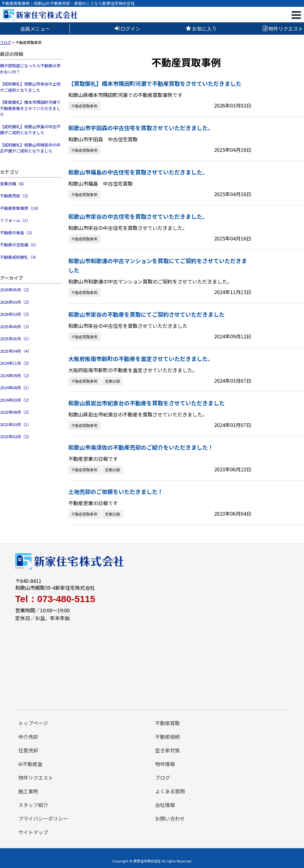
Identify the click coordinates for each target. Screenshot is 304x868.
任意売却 (28, 750)
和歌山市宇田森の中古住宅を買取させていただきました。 (141, 128)
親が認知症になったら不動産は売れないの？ (30, 69)
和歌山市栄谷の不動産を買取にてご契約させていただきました (146, 314)
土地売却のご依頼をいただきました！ (116, 491)
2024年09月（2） (16, 375)
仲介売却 (28, 737)
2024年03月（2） (16, 400)
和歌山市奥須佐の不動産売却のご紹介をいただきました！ (141, 447)
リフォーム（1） (15, 220)
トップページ (33, 723)
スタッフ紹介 (33, 805)
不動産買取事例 (84, 106)
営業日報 (112, 381)
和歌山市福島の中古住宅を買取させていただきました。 (138, 172)
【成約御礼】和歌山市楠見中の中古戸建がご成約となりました (30, 148)
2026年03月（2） (16, 302)
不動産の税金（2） (17, 233)
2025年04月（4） (16, 351)
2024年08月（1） (16, 388)
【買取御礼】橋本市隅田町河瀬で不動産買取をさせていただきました (30, 108)
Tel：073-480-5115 (55, 599)
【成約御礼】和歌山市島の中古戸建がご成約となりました (30, 130)
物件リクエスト (283, 29)
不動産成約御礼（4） (19, 257)
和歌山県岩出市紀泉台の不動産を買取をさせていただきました (146, 403)
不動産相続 (168, 737)
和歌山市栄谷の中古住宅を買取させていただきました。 (138, 216)
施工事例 (28, 791)
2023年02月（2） (16, 436)
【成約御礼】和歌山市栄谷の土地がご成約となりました (30, 87)
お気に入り (201, 29)
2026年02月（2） (16, 314)
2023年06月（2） (16, 412)
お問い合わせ (170, 818)
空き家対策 (168, 750)
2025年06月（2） (16, 326)
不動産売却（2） (15, 196)
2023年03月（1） (16, 424)
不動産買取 (168, 723)
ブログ (163, 778)
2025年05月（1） (16, 339)
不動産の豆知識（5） (19, 245)
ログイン (127, 29)
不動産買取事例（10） (20, 208)
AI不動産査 (30, 764)
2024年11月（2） (16, 363)
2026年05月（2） (16, 290)
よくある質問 (170, 791)
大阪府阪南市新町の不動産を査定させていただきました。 (141, 359)
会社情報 (165, 805)
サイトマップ (33, 832)
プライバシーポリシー (43, 818)
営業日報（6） (13, 184)
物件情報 (165, 764)
